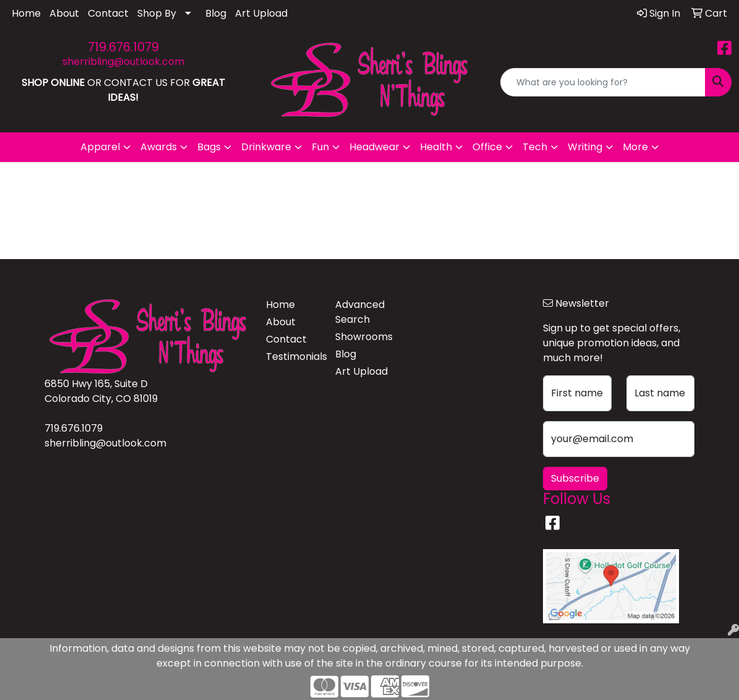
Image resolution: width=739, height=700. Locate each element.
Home (26, 13)
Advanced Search (360, 312)
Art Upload (261, 13)
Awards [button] (159, 147)
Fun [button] (320, 147)
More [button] (635, 147)
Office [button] (487, 147)
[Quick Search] (603, 82)
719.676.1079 (123, 47)
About (64, 13)
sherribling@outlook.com (123, 62)
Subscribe (575, 478)
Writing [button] (585, 147)
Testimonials (293, 356)
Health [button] (436, 147)
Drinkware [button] (266, 147)
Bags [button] (209, 147)
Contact (108, 13)
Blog (216, 13)
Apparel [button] (100, 147)
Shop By (157, 13)
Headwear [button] (374, 147)
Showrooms (362, 337)
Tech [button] (535, 147)
